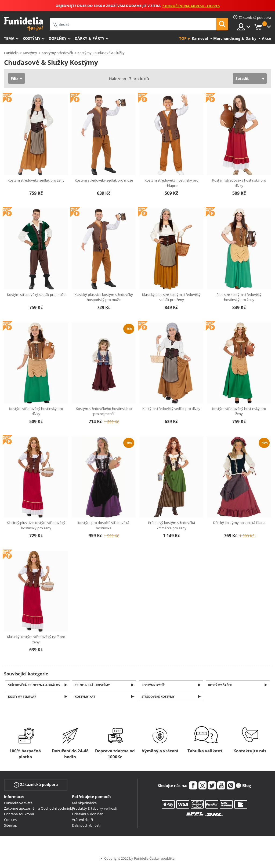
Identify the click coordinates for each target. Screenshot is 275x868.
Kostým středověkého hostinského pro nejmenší (104, 411)
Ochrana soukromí (19, 816)
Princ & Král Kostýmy (93, 685)
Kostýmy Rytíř (154, 685)
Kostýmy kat (86, 698)
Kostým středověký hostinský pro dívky (239, 183)
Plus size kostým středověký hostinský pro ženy (239, 297)
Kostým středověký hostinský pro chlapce (171, 183)
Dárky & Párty (90, 38)
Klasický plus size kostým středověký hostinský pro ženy (36, 525)
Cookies (10, 821)
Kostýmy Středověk (57, 53)
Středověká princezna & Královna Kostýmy (39, 685)
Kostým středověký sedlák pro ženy (36, 180)
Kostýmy (32, 38)
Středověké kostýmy (159, 698)
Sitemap (11, 827)
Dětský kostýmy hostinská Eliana (239, 523)
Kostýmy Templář (23, 698)
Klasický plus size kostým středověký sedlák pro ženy (171, 297)
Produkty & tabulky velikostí (95, 810)
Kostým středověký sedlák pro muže (104, 180)
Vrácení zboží (82, 821)
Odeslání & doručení (88, 816)
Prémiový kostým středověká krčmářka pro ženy (171, 525)
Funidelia (11, 53)
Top (183, 38)
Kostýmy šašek (221, 685)
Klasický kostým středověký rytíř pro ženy (36, 639)
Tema (9, 38)
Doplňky (58, 38)
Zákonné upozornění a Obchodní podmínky (39, 810)
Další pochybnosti (86, 827)
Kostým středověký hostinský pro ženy (239, 411)
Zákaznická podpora (36, 786)
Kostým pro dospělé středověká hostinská (104, 525)
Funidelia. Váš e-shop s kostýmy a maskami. (23, 24)
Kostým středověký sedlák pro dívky (171, 409)
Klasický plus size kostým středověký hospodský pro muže (104, 297)
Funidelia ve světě (18, 805)
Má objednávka (84, 805)
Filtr (15, 78)
